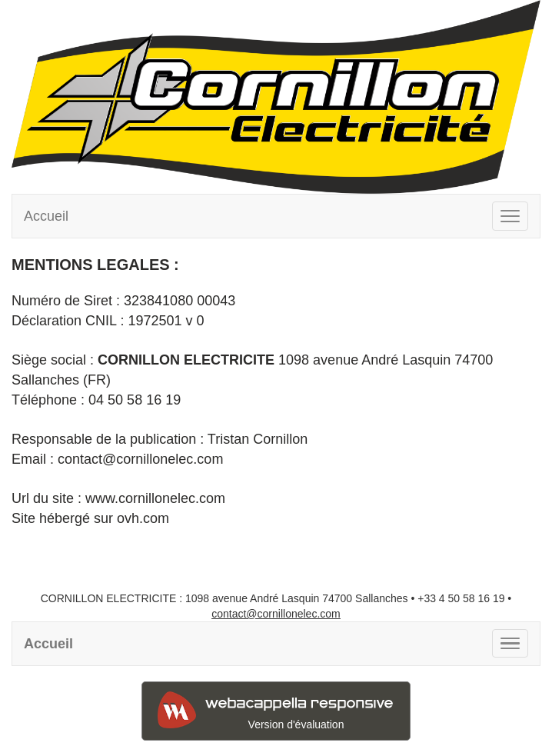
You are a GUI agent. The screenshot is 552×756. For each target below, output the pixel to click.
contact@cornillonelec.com (276, 614)
